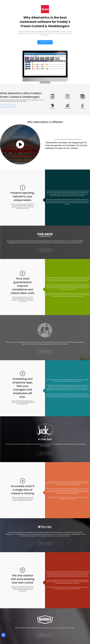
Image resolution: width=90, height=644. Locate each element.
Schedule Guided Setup (45, 42)
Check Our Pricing (8, 106)
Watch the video (45, 250)
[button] (3, 635)
